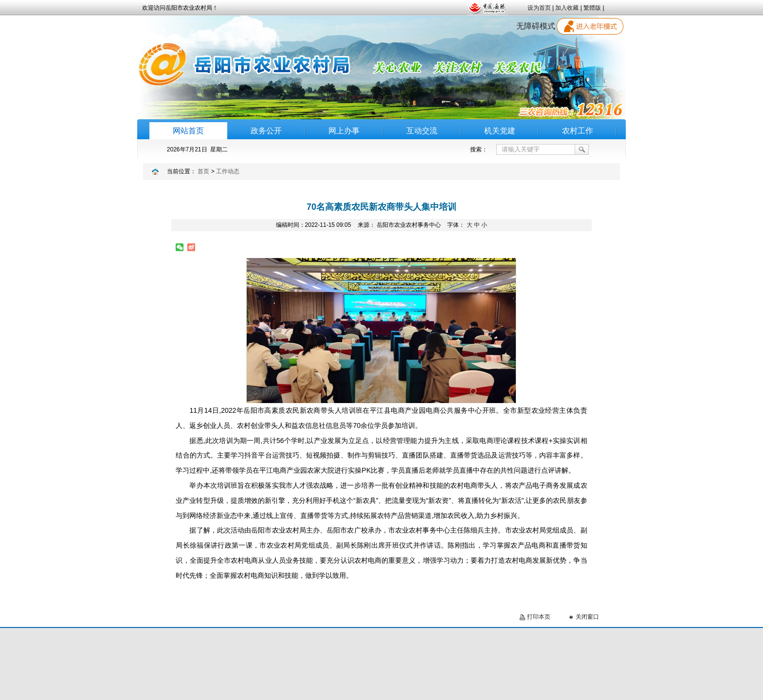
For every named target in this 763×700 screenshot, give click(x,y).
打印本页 (539, 617)
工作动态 (228, 171)
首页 (203, 171)
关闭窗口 (587, 617)
